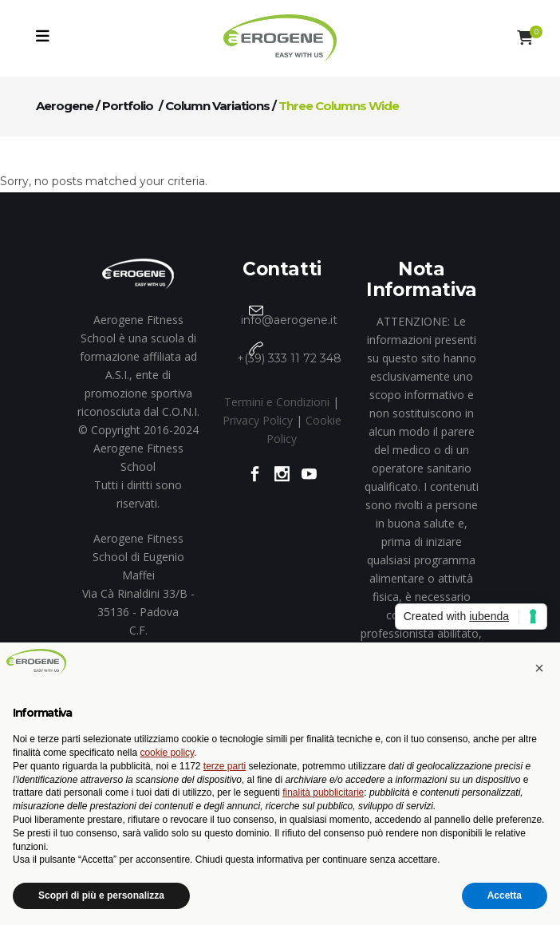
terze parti (225, 766)
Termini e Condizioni (277, 402)
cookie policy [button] (167, 753)
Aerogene (65, 106)
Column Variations (217, 106)
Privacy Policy (258, 420)
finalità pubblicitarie (323, 793)
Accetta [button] (505, 895)
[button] (539, 668)
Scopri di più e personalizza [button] (101, 895)
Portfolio (128, 106)
